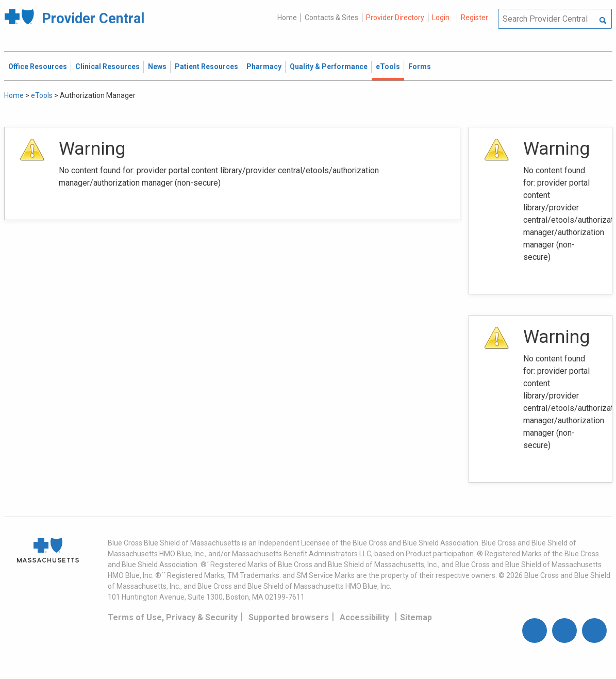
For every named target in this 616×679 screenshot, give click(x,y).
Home (287, 18)
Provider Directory (395, 18)
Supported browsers (289, 617)
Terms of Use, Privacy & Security (173, 617)
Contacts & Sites (331, 18)
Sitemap (416, 617)
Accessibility (364, 617)
